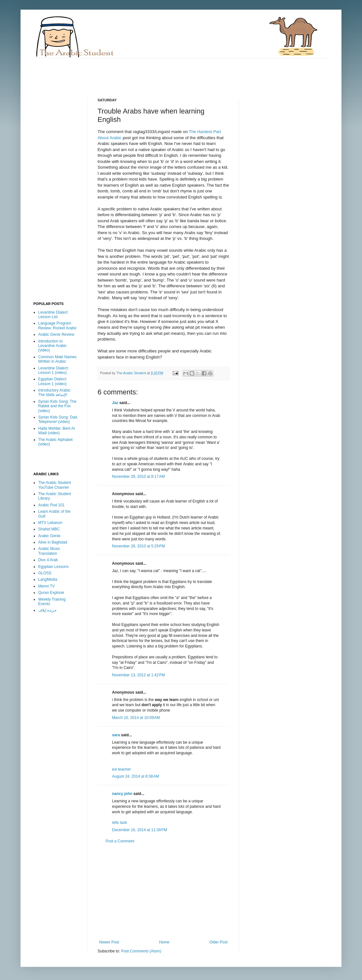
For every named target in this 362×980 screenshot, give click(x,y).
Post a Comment (120, 841)
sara (116, 735)
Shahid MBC (49, 529)
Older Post (218, 942)
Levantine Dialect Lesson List (53, 315)
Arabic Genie (49, 536)
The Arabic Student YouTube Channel (55, 485)
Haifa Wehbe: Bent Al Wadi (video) (56, 431)
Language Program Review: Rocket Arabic (57, 325)
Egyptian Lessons (53, 567)
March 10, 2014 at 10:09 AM (136, 718)
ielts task (120, 823)
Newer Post (109, 942)
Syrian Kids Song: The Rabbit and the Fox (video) (57, 406)
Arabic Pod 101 (51, 505)
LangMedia (48, 579)
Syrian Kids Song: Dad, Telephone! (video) (58, 419)
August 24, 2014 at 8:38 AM (135, 776)
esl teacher (121, 769)
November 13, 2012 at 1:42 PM (138, 675)
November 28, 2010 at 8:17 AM (138, 477)
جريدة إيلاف (47, 610)
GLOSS (45, 573)
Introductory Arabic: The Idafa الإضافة (55, 393)
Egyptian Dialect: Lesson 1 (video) (53, 381)
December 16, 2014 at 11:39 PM (140, 830)
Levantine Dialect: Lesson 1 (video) (53, 370)
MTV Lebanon (50, 523)
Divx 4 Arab (48, 560)
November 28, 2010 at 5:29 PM (138, 546)
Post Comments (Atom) (141, 951)
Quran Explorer (51, 593)
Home (164, 942)
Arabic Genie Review (56, 334)
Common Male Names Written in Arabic (57, 359)
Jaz (115, 403)
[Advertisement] (150, 72)
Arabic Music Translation (49, 551)
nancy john (122, 794)
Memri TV (47, 586)
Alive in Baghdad (53, 542)
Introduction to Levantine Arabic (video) (52, 346)
